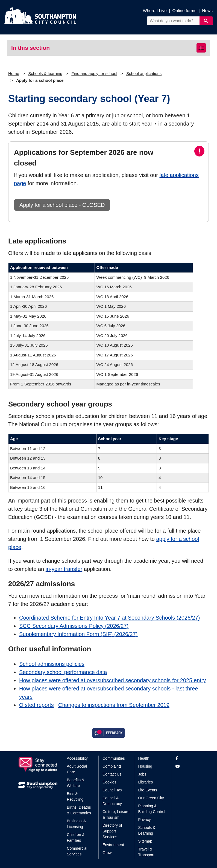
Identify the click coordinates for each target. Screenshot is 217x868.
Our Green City (151, 798)
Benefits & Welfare (76, 783)
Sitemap (145, 841)
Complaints (112, 766)
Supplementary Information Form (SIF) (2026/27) (78, 634)
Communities (114, 758)
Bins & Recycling (75, 796)
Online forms (184, 11)
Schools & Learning (147, 830)
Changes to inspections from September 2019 (114, 705)
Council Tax (112, 790)
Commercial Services (77, 851)
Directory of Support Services (112, 831)
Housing (145, 766)
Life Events (148, 790)
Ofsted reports (36, 705)
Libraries (146, 782)
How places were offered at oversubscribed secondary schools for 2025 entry (112, 680)
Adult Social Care (77, 769)
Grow (107, 853)
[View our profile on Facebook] (187, 758)
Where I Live (155, 11)
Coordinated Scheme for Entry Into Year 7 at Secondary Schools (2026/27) (110, 618)
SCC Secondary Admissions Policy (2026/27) (74, 626)
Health (144, 758)
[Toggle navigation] (201, 48)
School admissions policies (52, 664)
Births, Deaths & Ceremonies (79, 810)
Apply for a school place (40, 80)
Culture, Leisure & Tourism (116, 815)
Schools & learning (45, 73)
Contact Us (112, 774)
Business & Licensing (77, 824)
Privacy (145, 820)
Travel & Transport (146, 852)
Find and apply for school (94, 73)
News (207, 11)
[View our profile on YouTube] (187, 766)
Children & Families (76, 837)
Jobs (142, 774)
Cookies (109, 782)
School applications (144, 73)
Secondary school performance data (63, 672)
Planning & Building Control (152, 809)
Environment (113, 845)
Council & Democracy (112, 801)
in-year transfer (64, 569)
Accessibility (77, 758)
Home (14, 73)
